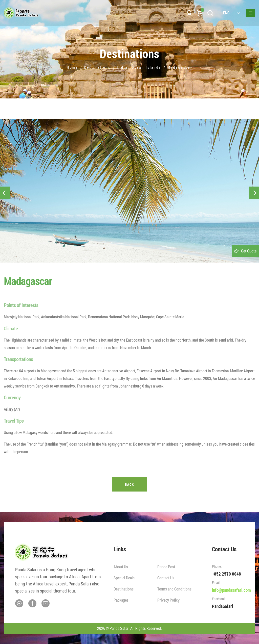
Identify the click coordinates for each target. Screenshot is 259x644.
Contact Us (166, 578)
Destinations (97, 67)
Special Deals (124, 578)
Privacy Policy (168, 600)
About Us (121, 567)
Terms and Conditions (174, 589)
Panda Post (166, 567)
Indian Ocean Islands (139, 67)
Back (129, 484)
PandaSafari (222, 606)
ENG (231, 13)
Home (72, 67)
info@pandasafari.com (231, 590)
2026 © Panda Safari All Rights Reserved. (129, 628)
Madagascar (180, 67)
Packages (121, 600)
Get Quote (249, 251)
